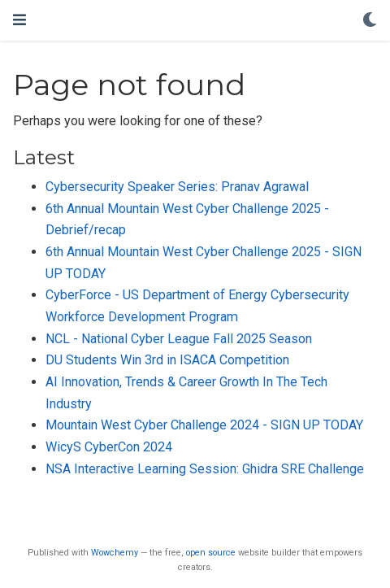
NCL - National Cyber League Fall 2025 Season (179, 339)
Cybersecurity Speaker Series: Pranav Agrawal (177, 187)
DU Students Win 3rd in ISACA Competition (167, 360)
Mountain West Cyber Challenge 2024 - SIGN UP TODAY (204, 425)
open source (211, 553)
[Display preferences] (370, 21)
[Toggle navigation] (19, 20)
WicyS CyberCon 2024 (109, 447)
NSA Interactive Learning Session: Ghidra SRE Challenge (205, 469)
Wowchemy (115, 553)
